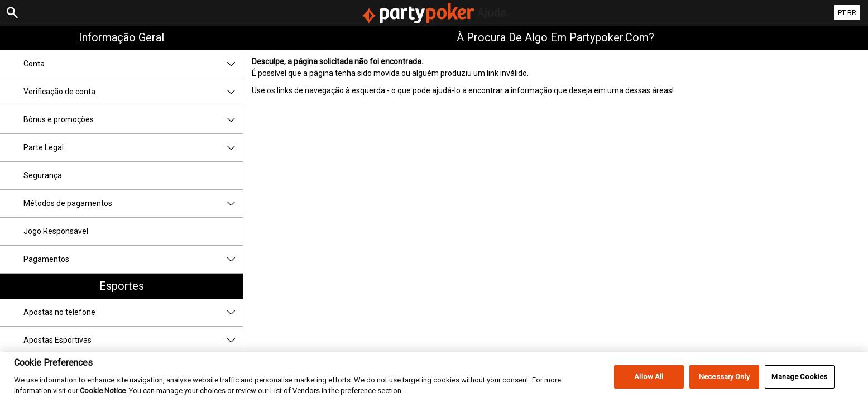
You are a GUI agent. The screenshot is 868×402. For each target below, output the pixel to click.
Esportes (122, 286)
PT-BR (847, 13)
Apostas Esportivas (133, 340)
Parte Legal (133, 148)
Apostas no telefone (133, 312)
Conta (133, 64)
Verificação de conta (133, 92)
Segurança (43, 175)
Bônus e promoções (133, 120)
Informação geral (121, 37)
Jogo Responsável (56, 231)
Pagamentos (133, 259)
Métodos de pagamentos (133, 204)
